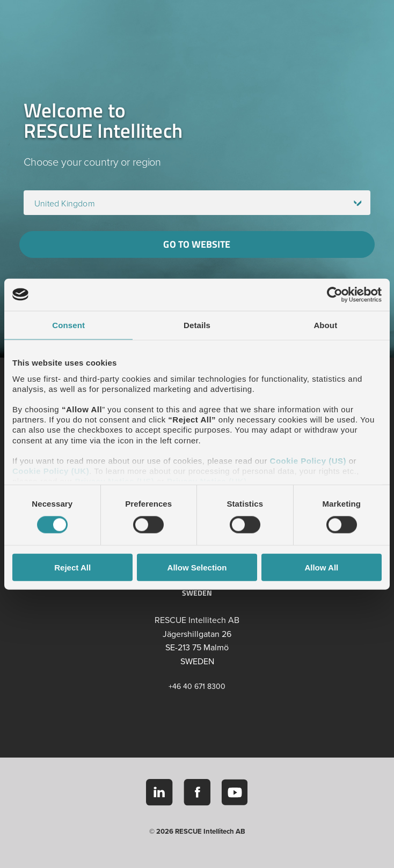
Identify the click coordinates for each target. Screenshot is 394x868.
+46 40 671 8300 (197, 687)
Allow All (321, 567)
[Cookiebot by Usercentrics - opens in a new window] (335, 294)
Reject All (72, 567)
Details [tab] (197, 325)
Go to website (197, 244)
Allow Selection (197, 567)
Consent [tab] (68, 325)
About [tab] (325, 325)
